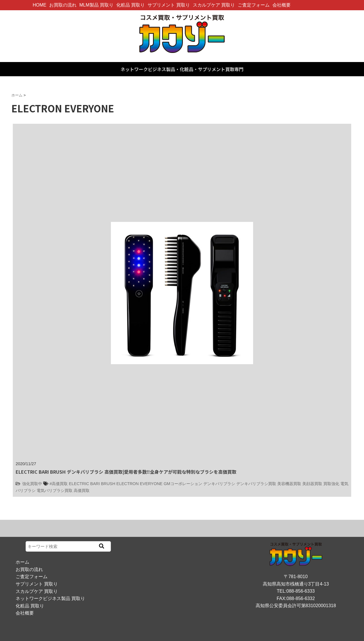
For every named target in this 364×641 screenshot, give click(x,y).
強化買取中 (32, 484)
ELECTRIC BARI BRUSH (92, 484)
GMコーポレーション (183, 484)
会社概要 (282, 5)
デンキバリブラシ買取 (256, 484)
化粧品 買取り (131, 5)
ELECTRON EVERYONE (139, 484)
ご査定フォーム (254, 5)
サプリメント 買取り (169, 5)
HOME (40, 5)
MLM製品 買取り (96, 5)
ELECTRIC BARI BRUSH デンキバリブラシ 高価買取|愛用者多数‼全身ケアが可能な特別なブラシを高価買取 (126, 472)
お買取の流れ (63, 5)
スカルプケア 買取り (214, 5)
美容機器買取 (289, 484)
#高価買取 (59, 484)
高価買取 (82, 490)
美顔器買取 (312, 484)
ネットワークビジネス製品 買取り (50, 598)
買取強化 (331, 484)
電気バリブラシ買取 (55, 490)
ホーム (22, 562)
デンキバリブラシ (219, 484)
